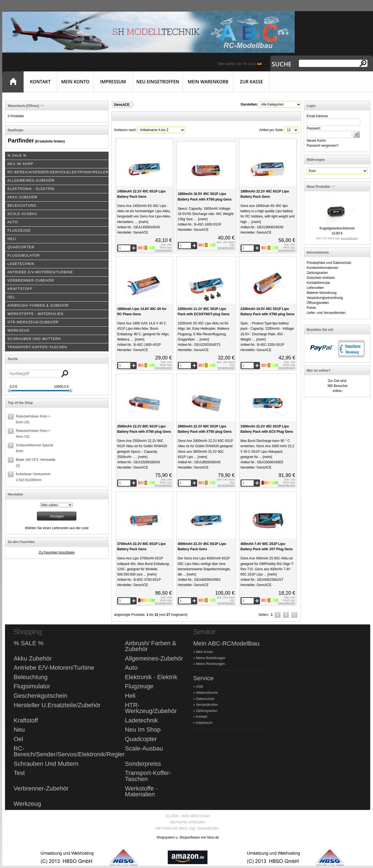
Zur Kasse (251, 82)
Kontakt (40, 82)
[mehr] (143, 222)
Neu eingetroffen (158, 82)
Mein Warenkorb (208, 82)
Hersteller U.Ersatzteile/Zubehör (57, 705)
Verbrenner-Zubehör (41, 789)
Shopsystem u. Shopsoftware (178, 837)
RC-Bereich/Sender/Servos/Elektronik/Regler (69, 751)
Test (19, 773)
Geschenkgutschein (40, 696)
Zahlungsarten (317, 273)
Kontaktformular (318, 283)
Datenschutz (205, 699)
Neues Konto (316, 141)
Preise (311, 308)
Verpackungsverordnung (325, 298)
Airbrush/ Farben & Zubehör (151, 646)
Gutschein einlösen (321, 278)
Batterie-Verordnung (321, 293)
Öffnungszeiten (318, 303)
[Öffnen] (32, 106)
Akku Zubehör (33, 659)
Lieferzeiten (315, 288)
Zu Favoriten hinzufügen (57, 552)
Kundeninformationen (322, 268)
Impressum (113, 82)
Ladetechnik (142, 721)
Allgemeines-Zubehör (154, 659)
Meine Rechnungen (211, 664)
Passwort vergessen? (323, 146)
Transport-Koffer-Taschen (148, 776)
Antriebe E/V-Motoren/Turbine (54, 668)
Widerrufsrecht (207, 693)
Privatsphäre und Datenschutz (329, 263)
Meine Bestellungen (211, 658)
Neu (19, 730)
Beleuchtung (31, 677)
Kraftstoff (26, 721)
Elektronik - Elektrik (151, 677)
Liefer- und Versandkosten (326, 313)
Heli (130, 696)
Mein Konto (75, 82)
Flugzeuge (139, 686)
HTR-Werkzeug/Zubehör (151, 708)
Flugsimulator (32, 686)
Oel (18, 739)
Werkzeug (27, 804)
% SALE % (29, 643)
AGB (200, 687)
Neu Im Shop (143, 730)
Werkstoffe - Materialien (141, 791)
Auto (131, 668)
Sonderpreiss (143, 764)
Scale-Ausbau (144, 749)
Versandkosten (207, 705)
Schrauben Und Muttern (46, 764)
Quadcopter (141, 739)
